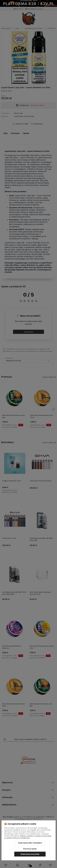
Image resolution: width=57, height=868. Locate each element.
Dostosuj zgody (30, 849)
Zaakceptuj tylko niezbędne (30, 843)
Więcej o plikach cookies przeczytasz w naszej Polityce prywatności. (28, 837)
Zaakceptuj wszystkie (30, 854)
